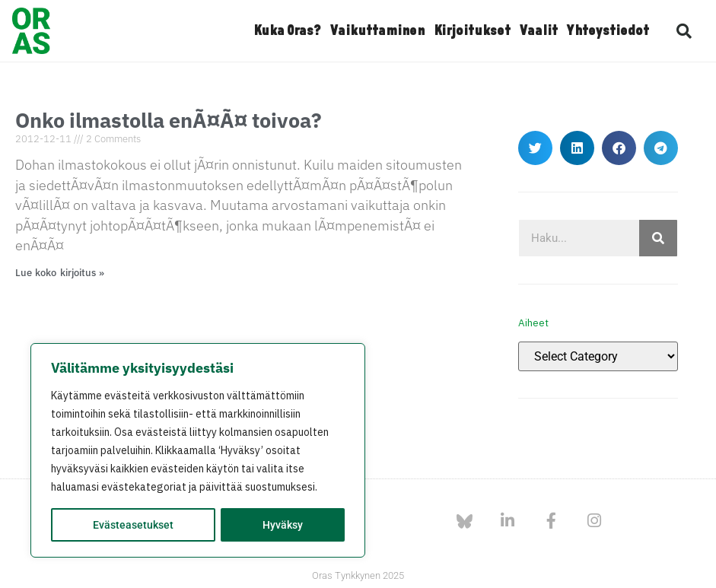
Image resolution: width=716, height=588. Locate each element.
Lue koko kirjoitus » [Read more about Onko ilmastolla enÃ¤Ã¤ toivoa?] (60, 273)
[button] (684, 31)
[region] (198, 450)
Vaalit (539, 31)
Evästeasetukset (133, 525)
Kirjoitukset (472, 31)
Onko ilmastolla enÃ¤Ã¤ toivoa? (169, 120)
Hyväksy (283, 525)
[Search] (658, 238)
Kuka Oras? (287, 31)
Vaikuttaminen (377, 31)
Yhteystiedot (608, 31)
